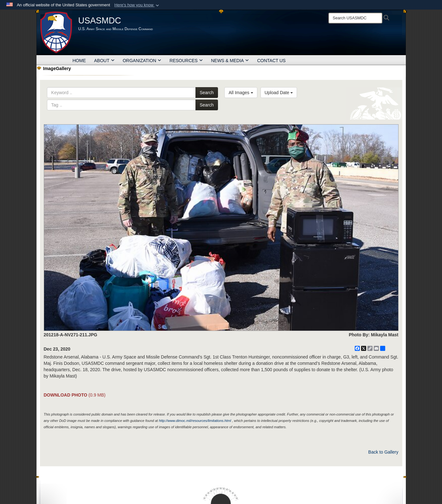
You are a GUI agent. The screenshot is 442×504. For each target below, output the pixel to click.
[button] (137, 5)
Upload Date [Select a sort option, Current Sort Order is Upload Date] (279, 93)
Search (207, 93)
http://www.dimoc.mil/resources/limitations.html (195, 421)
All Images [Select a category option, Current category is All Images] (241, 93)
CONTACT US (271, 61)
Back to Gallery (383, 452)
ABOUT (104, 61)
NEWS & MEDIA (230, 61)
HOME (79, 61)
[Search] (355, 18)
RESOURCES (186, 61)
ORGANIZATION (142, 61)
